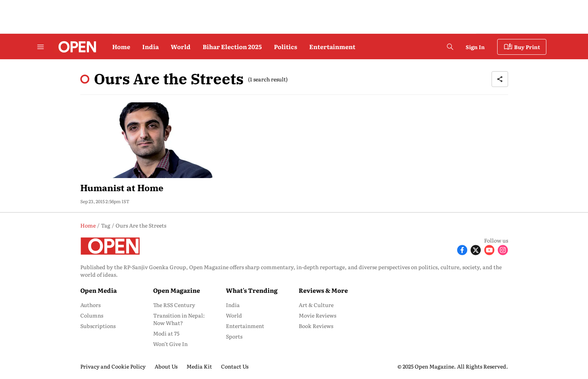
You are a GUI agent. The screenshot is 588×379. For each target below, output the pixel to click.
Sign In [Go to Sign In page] (475, 47)
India (150, 46)
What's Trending (252, 290)
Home (121, 46)
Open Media (99, 290)
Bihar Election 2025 (232, 46)
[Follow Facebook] (462, 249)
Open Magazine (177, 290)
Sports (234, 336)
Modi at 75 (166, 333)
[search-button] (450, 47)
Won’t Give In (170, 344)
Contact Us (235, 366)
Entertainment (332, 46)
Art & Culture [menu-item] (316, 305)
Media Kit (199, 366)
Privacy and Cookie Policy (113, 366)
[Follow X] (476, 249)
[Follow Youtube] (489, 249)
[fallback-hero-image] (148, 140)
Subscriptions (98, 326)
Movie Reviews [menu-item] (317, 315)
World (181, 46)
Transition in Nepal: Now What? (179, 319)
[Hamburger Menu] (41, 47)
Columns (92, 315)
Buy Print (522, 47)
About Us (166, 366)
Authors (90, 305)
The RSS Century (174, 305)
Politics (286, 46)
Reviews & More (323, 290)
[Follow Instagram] (503, 249)
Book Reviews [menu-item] (316, 326)
